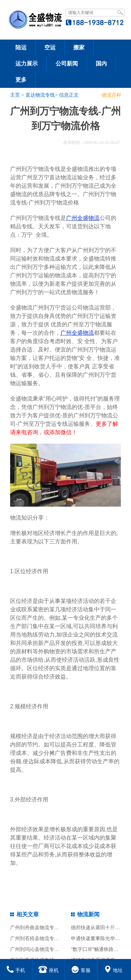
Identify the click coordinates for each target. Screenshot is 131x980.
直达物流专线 (40, 95)
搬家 (79, 47)
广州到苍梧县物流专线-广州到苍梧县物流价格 (60, 938)
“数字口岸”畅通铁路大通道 (99, 949)
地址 (113, 970)
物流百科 (111, 95)
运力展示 (27, 64)
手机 (16, 970)
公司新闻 (67, 64)
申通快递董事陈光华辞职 (98, 938)
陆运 (21, 47)
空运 (50, 47)
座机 (49, 970)
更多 (21, 80)
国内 (101, 64)
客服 (81, 970)
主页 (15, 95)
